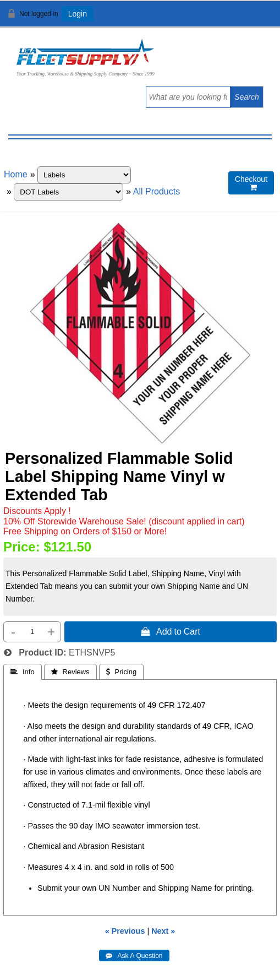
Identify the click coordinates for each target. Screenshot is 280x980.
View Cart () (237, 18)
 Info (23, 672)
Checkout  (251, 183)
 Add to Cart (171, 631)
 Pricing (122, 672)
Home (16, 174)
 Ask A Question (134, 956)
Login (78, 14)
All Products (157, 191)
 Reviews (70, 672)
